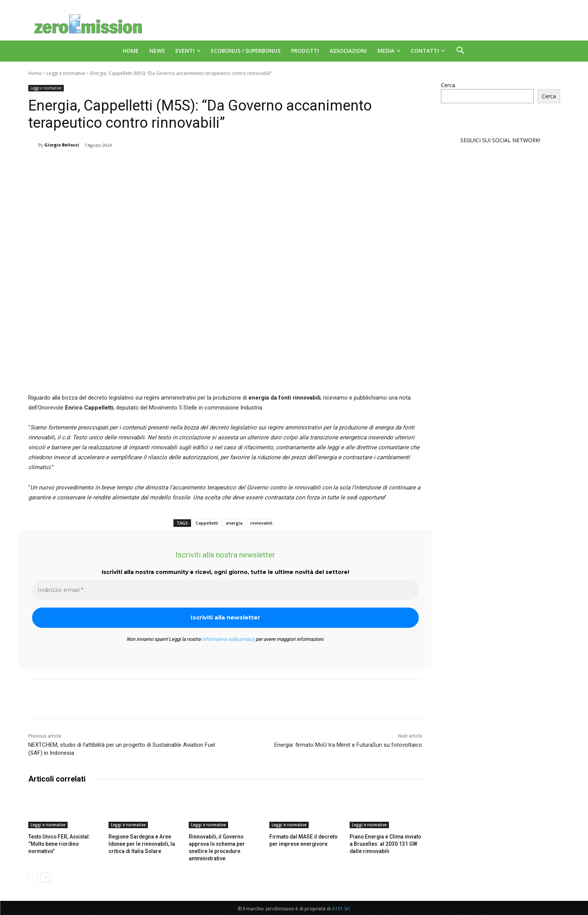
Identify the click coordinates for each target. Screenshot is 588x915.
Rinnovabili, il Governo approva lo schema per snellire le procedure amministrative (223, 843)
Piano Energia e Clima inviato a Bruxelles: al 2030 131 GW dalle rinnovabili (384, 843)
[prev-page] (33, 869)
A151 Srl (341, 900)
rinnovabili (261, 523)
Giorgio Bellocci (62, 145)
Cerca (448, 85)
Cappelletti (207, 523)
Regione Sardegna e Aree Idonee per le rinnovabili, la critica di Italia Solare (139, 843)
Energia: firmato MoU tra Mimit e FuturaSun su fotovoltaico (348, 745)
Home (35, 73)
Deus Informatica (488, 908)
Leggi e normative (66, 73)
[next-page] (45, 869)
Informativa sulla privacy (228, 639)
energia (234, 523)
